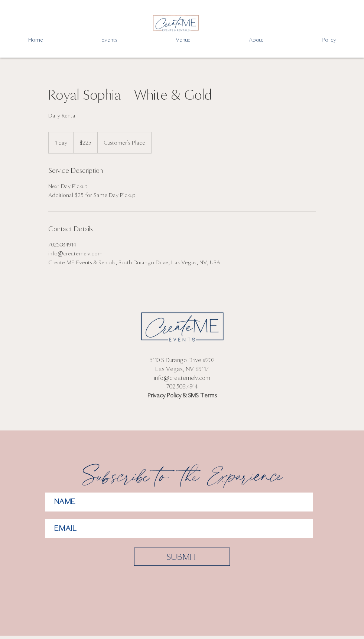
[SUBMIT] (182, 557)
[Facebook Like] (182, 419)
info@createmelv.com (182, 378)
